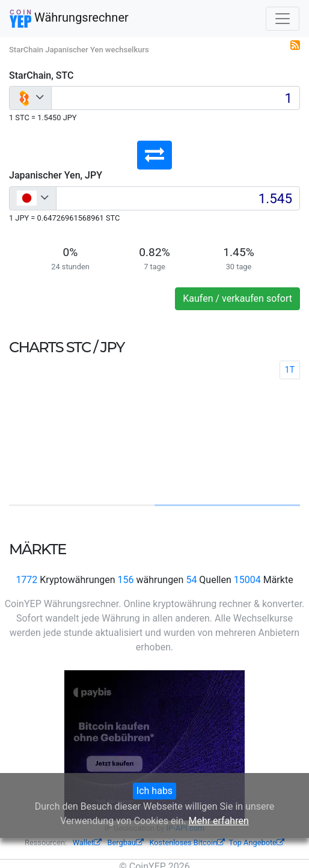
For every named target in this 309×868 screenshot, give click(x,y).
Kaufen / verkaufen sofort (237, 298)
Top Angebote (256, 842)
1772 (26, 580)
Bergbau (126, 842)
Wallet (87, 842)
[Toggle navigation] (283, 19)
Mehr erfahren (218, 821)
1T (290, 370)
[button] (154, 155)
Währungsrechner (69, 19)
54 (191, 580)
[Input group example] (176, 98)
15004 (247, 580)
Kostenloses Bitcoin (187, 842)
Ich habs (154, 791)
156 (126, 580)
